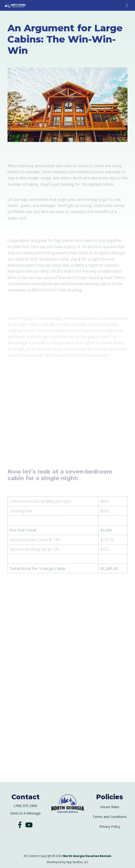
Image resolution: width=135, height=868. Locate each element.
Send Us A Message (25, 813)
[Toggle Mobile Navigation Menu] (127, 5)
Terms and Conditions (110, 817)
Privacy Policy (110, 826)
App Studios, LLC (77, 862)
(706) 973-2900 (25, 806)
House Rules (110, 807)
